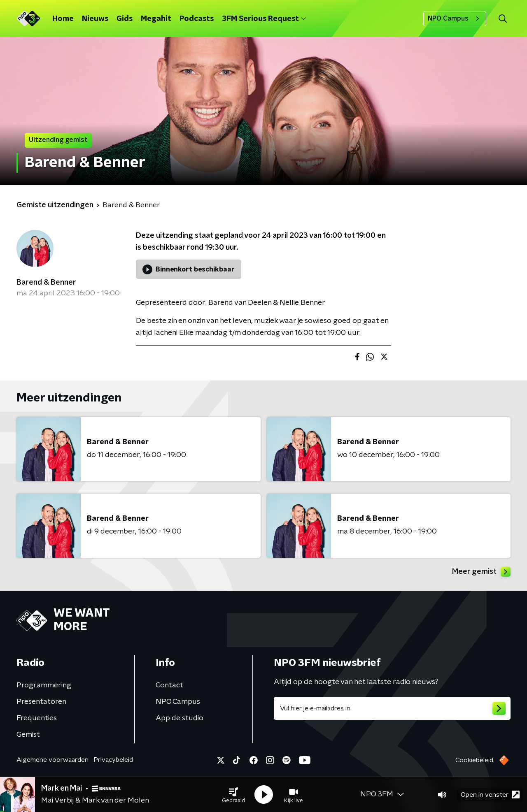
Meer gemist (481, 572)
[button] (233, 795)
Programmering (44, 685)
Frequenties (37, 718)
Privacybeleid (113, 760)
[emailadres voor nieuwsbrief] (392, 708)
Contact (169, 685)
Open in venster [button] (490, 795)
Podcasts (197, 19)
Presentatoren (41, 702)
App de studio (180, 718)
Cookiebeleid (474, 760)
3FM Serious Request (264, 19)
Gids (125, 19)
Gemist (28, 735)
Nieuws (95, 19)
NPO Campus (455, 19)
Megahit (156, 19)
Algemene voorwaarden (52, 760)
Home (63, 19)
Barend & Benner (46, 283)
